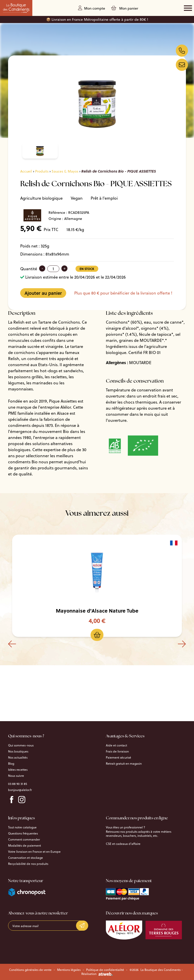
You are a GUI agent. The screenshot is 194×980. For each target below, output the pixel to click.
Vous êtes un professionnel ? (125, 827)
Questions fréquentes (23, 833)
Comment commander (24, 840)
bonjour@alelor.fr (20, 790)
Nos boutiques (18, 752)
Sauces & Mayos (65, 171)
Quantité (29, 269)
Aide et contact (116, 745)
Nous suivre (16, 776)
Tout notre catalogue (22, 827)
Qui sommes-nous (21, 745)
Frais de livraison (117, 752)
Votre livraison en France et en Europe (34, 852)
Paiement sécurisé (118, 758)
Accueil (26, 171)
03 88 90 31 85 (18, 784)
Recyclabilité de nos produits (28, 864)
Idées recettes (18, 770)
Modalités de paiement (25, 846)
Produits (42, 171)
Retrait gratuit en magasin (124, 764)
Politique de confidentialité (105, 970)
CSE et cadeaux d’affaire (123, 844)
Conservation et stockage (26, 858)
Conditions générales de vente (30, 970)
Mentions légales (69, 970)
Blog (11, 764)
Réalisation (97, 974)
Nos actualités (18, 758)
